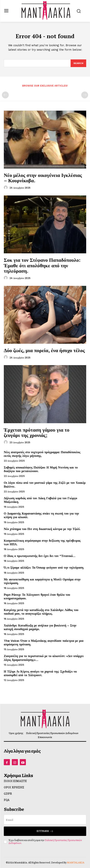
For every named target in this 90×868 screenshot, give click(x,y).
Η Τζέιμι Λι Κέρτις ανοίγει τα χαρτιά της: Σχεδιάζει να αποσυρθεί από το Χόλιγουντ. (40, 673)
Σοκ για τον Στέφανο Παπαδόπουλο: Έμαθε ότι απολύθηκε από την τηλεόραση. (42, 265)
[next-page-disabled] (85, 95)
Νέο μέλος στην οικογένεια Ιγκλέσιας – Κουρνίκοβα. (43, 178)
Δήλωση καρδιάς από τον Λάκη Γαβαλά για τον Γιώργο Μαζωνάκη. (40, 500)
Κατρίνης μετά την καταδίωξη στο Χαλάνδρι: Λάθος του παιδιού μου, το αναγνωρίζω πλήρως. (41, 612)
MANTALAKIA (76, 862)
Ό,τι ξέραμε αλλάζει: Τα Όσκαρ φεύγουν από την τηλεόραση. (44, 568)
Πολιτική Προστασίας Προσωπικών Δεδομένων (45, 842)
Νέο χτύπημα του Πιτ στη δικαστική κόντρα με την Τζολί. (42, 529)
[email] (45, 820)
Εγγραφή (45, 831)
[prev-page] (5, 95)
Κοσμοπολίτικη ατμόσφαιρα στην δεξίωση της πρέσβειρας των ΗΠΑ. (42, 542)
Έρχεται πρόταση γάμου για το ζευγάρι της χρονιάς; (37, 432)
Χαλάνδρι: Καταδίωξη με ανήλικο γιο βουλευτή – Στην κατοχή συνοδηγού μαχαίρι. (40, 627)
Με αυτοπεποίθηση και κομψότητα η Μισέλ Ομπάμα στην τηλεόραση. (42, 581)
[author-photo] (6, 188)
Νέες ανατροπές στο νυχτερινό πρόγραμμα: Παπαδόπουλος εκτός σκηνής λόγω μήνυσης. (42, 454)
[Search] (78, 63)
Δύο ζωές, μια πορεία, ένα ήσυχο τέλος (44, 350)
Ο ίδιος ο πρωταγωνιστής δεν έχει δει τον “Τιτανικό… (40, 556)
